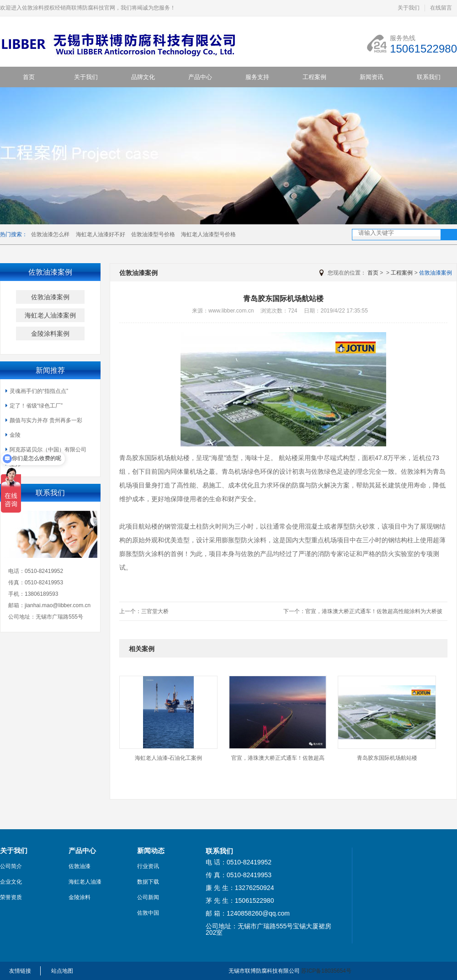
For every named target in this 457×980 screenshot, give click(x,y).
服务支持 (257, 77)
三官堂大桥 (155, 611)
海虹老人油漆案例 (50, 315)
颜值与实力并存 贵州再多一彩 (46, 420)
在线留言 (441, 8)
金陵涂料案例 (50, 334)
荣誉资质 (11, 897)
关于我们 (409, 8)
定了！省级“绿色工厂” (36, 406)
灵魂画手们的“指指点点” (39, 391)
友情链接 (20, 971)
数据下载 (148, 882)
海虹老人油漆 (85, 882)
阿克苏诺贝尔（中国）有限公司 (48, 450)
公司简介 (11, 866)
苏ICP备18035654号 (326, 971)
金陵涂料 (80, 897)
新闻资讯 (372, 77)
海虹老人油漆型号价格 (208, 234)
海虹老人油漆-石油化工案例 (169, 758)
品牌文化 (143, 77)
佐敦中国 (148, 913)
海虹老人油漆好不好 (101, 234)
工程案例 (314, 77)
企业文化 (11, 882)
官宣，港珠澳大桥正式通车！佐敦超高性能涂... (278, 761)
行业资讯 (148, 866)
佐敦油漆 (80, 866)
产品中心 (200, 77)
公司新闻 (148, 897)
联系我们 (429, 77)
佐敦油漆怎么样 (50, 234)
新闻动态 (151, 851)
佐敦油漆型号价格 (153, 234)
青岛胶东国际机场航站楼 (387, 758)
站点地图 (62, 971)
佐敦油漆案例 (50, 297)
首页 (29, 77)
